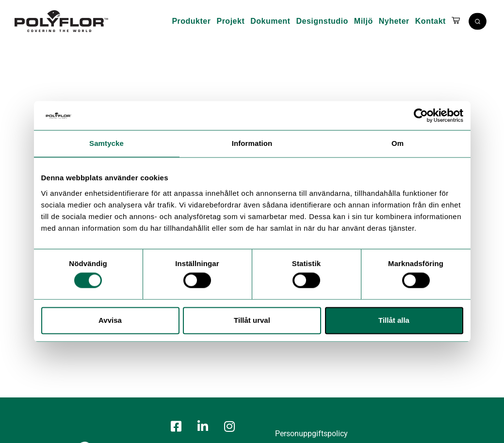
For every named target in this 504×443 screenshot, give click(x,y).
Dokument (270, 21)
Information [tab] (252, 143)
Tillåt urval (252, 320)
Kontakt (431, 21)
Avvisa (110, 320)
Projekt (230, 21)
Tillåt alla (394, 320)
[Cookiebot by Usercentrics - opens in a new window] (421, 115)
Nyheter (394, 21)
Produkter (191, 21)
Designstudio (322, 21)
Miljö (364, 21)
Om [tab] (398, 143)
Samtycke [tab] (106, 143)
